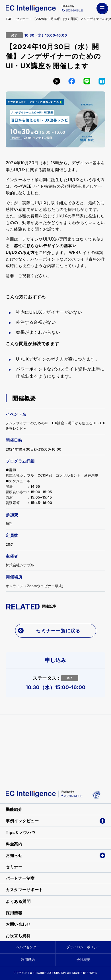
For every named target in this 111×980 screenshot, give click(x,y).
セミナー (22, 19)
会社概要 (83, 960)
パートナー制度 (20, 878)
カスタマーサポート (24, 890)
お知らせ (14, 855)
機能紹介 (14, 809)
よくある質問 (18, 901)
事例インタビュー (22, 821)
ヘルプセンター (28, 947)
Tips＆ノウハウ (21, 832)
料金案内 (14, 844)
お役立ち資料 (18, 936)
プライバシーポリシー (83, 947)
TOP (9, 19)
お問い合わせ (18, 924)
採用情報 (14, 913)
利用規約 (28, 960)
